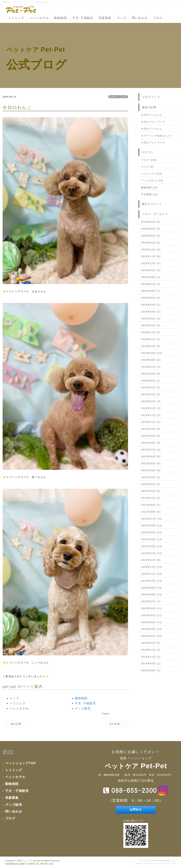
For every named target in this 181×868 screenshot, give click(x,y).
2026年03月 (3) (151, 229)
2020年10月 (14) (152, 581)
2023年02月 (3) (151, 401)
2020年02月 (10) (152, 636)
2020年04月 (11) (152, 622)
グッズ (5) (147, 167)
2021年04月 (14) (152, 539)
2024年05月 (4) (151, 298)
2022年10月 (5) (151, 429)
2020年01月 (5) (151, 643)
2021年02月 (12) (152, 553)
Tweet (106, 714)
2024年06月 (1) (151, 291)
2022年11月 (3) (151, 422)
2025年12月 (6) (151, 250)
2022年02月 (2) (151, 484)
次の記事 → (117, 724)
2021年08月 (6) (151, 512)
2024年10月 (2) (151, 270)
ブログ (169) (149, 160)
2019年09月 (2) (151, 664)
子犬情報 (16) (149, 194)
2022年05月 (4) (151, 463)
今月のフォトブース (153, 122)
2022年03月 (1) (151, 477)
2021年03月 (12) (152, 546)
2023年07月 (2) (151, 367)
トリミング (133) (152, 174)
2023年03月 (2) (151, 394)
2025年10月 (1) (151, 263)
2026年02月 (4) (151, 236)
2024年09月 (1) (151, 277)
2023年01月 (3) (151, 408)
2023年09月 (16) (152, 353)
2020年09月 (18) (152, 588)
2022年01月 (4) (151, 491)
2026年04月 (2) (151, 222)
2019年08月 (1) (151, 670)
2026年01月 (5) (151, 243)
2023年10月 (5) (151, 346)
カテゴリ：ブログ (118, 97)
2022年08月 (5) (151, 443)
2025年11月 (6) (151, 256)
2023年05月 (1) (151, 381)
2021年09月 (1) (151, 505)
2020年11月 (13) (152, 574)
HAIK (174, 863)
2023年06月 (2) (151, 374)
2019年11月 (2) (151, 657)
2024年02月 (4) (151, 319)
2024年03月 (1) (151, 312)
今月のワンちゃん (152, 115)
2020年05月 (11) (152, 615)
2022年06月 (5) (151, 456)
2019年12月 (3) (151, 650)
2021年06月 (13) (152, 525)
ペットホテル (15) (152, 181)
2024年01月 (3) (151, 325)
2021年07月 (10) (152, 519)
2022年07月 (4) (151, 450)
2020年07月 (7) (151, 601)
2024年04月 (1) (151, 305)
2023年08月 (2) (151, 360)
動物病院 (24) (149, 187)
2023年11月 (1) (151, 339)
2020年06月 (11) (152, 608)
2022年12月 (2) (151, 415)
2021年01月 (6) (151, 560)
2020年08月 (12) (152, 595)
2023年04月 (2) (151, 387)
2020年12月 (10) (152, 567)
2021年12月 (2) (151, 498)
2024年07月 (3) (151, 284)
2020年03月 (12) (152, 629)
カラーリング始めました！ (157, 136)
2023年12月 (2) (151, 332)
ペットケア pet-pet (31, 861)
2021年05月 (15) (152, 532)
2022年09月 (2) (151, 436)
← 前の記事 (13, 724)
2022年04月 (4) (151, 470)
